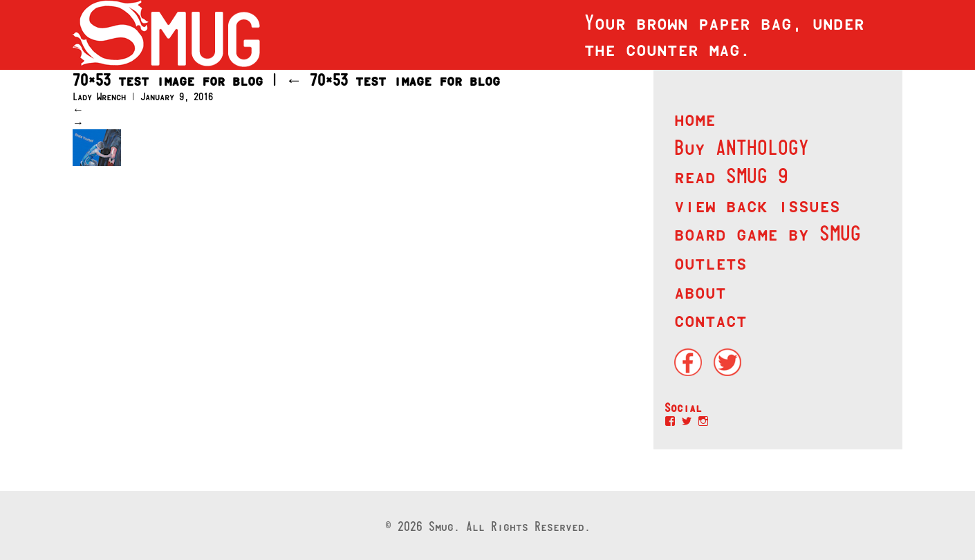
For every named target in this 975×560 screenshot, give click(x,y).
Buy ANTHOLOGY (742, 147)
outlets (711, 262)
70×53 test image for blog (393, 80)
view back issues (757, 205)
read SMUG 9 (731, 176)
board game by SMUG (768, 233)
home (695, 118)
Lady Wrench (99, 96)
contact (711, 319)
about (700, 291)
